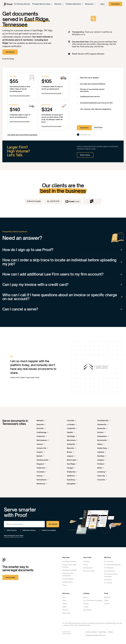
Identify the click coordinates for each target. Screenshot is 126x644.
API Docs (65, 610)
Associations (88, 610)
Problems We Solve (74, 4)
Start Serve (84, 128)
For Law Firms (109, 561)
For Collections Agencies (112, 565)
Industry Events (68, 582)
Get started (115, 4)
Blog (64, 597)
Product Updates (68, 579)
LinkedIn (107, 604)
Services (59, 4)
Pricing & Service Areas (42, 4)
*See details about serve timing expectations (22, 135)
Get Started (10, 52)
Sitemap (110, 632)
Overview (86, 561)
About (85, 597)
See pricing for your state (14, 536)
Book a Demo (85, 155)
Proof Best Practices (69, 561)
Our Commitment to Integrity (93, 600)
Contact (86, 607)
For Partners (108, 583)
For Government (109, 571)
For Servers (108, 580)
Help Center (66, 613)
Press (64, 585)
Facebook (107, 597)
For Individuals (109, 568)
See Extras (98, 127)
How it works (10, 577)
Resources (90, 4)
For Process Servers (22, 4)
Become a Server (89, 571)
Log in (102, 4)
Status (65, 607)
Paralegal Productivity (70, 570)
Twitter (106, 600)
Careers (86, 604)
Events (65, 604)
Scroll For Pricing (8, 59)
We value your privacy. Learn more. (96, 635)
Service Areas (88, 568)
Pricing (85, 565)
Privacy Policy (102, 632)
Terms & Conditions (91, 632)
